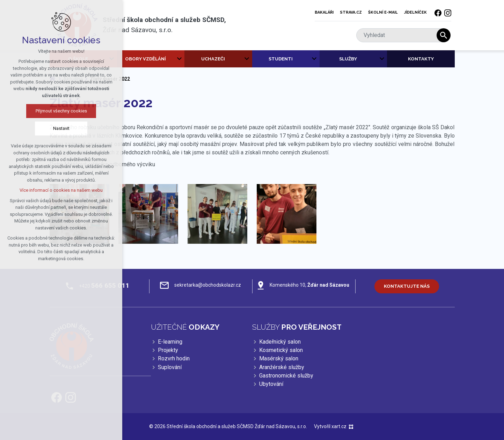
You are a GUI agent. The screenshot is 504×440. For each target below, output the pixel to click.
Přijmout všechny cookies (59, 111)
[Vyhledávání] (444, 35)
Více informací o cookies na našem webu (59, 190)
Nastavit (59, 128)
